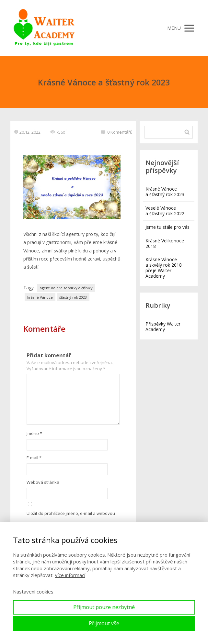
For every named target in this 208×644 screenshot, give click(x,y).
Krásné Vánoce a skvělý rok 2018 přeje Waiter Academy (164, 268)
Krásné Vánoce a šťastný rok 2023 (165, 192)
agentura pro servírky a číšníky (66, 288)
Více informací (70, 575)
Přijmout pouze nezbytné (104, 607)
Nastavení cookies (33, 592)
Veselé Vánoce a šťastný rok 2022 (165, 211)
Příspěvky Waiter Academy (163, 327)
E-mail (34, 458)
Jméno (34, 433)
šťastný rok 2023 (73, 297)
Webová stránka (43, 482)
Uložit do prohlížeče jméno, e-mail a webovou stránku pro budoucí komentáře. (71, 519)
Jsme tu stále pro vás (168, 227)
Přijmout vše (104, 623)
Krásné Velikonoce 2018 (165, 243)
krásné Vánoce (40, 297)
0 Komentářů (117, 132)
